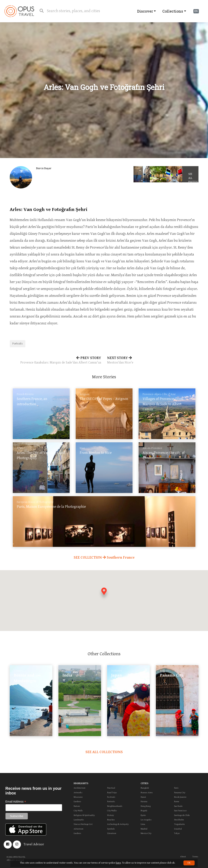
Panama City (180, 793)
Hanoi (143, 797)
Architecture (80, 788)
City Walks (112, 811)
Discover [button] (145, 11)
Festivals (111, 797)
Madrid (144, 829)
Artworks (78, 793)
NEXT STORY (153, 360)
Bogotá (144, 811)
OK (189, 863)
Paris (176, 788)
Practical (111, 788)
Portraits (18, 344)
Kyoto (143, 815)
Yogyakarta (179, 824)
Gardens (77, 801)
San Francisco (180, 811)
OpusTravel (19, 11)
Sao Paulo (178, 806)
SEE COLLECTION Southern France (104, 557)
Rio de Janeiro (180, 797)
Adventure (79, 829)
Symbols (111, 829)
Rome (177, 801)
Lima (143, 824)
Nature (77, 806)
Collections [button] (173, 11)
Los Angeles (146, 820)
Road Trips (112, 793)
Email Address (16, 802)
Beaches (111, 820)
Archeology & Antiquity (118, 824)
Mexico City (146, 833)
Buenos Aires (147, 793)
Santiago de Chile (182, 815)
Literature (112, 833)
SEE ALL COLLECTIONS (104, 752)
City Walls (78, 811)
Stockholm (179, 820)
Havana (144, 801)
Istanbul (178, 829)
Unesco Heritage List (83, 824)
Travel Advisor (34, 844)
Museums (78, 797)
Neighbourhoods (115, 806)
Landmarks (79, 820)
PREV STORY (55, 360)
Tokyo (177, 833)
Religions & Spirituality (84, 815)
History (110, 815)
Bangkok (145, 788)
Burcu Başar (44, 168)
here (118, 863)
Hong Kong (146, 806)
